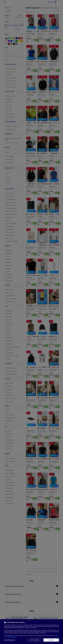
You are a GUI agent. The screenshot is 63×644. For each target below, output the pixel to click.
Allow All (51, 640)
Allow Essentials (34, 640)
